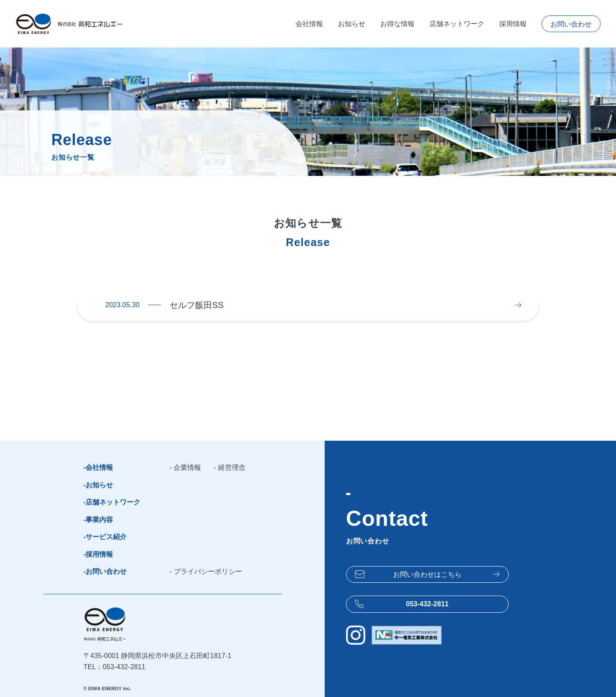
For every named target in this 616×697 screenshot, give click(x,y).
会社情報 (309, 24)
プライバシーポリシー (208, 571)
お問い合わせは (427, 575)
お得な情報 (397, 24)
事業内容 (99, 520)
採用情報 (513, 24)
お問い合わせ (571, 24)
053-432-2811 (427, 604)
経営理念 (232, 467)
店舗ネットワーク (457, 24)
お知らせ (352, 24)
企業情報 (187, 467)
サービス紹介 (106, 537)
